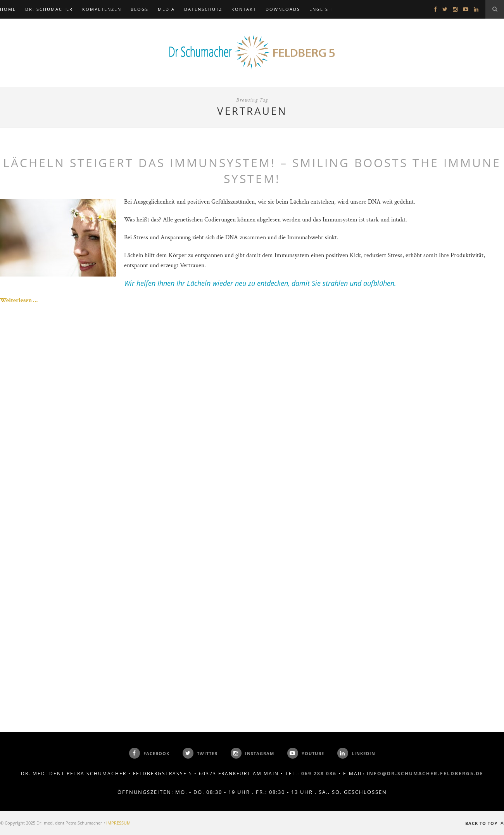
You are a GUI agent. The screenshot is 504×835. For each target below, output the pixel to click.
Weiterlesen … (19, 300)
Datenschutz (203, 9)
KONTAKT (244, 9)
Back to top (485, 823)
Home (8, 9)
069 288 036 (319, 774)
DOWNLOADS (283, 9)
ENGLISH (321, 9)
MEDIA (166, 9)
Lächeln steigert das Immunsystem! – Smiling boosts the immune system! (252, 171)
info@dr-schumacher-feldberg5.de (425, 774)
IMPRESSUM (118, 823)
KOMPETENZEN (102, 9)
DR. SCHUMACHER (49, 9)
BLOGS (140, 9)
